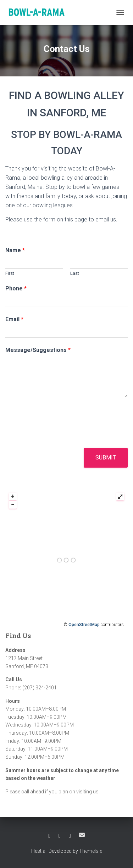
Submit (106, 458)
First (10, 273)
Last (75, 273)
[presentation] (59, 436)
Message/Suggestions (38, 350)
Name (15, 250)
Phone (16, 288)
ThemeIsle (91, 851)
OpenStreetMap (84, 625)
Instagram (70, 836)
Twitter (60, 836)
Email (14, 319)
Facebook (49, 836)
